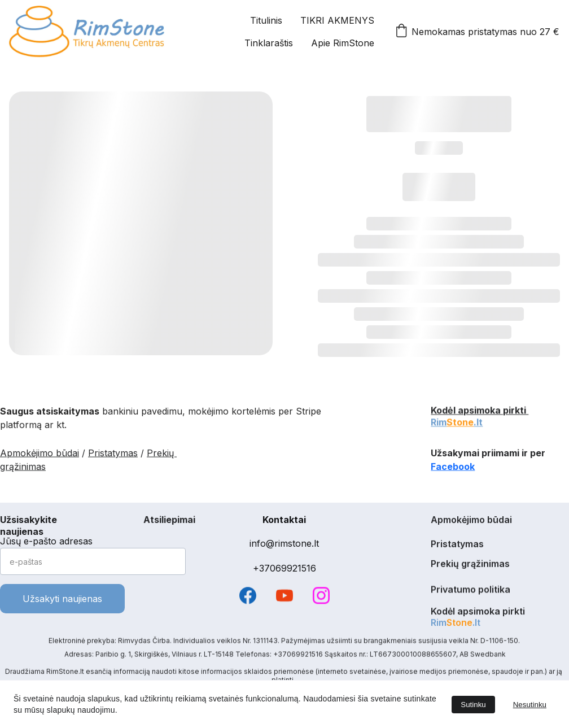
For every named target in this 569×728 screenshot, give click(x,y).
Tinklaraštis (269, 43)
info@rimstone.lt (284, 543)
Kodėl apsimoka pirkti (480, 412)
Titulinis (266, 20)
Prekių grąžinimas (470, 565)
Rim (439, 424)
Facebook (453, 468)
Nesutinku (530, 705)
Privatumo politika (470, 590)
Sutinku (473, 705)
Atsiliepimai (169, 521)
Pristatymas (113, 455)
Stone (460, 424)
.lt (478, 424)
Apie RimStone (343, 43)
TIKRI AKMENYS (337, 20)
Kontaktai (284, 520)
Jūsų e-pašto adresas (46, 541)
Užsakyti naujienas (62, 599)
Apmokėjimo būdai (40, 455)
